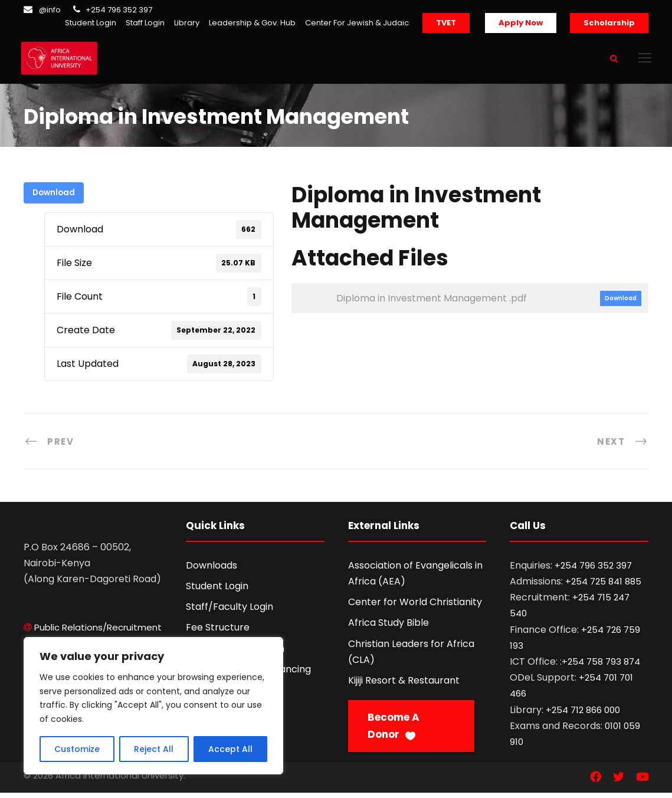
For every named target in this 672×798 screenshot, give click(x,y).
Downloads (212, 571)
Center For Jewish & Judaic (357, 23)
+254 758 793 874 (601, 667)
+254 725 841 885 (603, 587)
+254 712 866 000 (583, 715)
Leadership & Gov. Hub (252, 23)
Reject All (154, 749)
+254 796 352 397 (119, 10)
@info (50, 10)
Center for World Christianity (415, 607)
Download (54, 198)
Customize (77, 749)
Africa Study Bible (389, 628)
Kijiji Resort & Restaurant (404, 686)
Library (187, 23)
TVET (446, 23)
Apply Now (521, 23)
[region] (153, 706)
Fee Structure (218, 633)
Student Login (91, 23)
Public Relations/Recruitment (98, 632)
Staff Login (145, 23)
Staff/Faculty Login (230, 612)
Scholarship (609, 23)
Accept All (230, 749)
